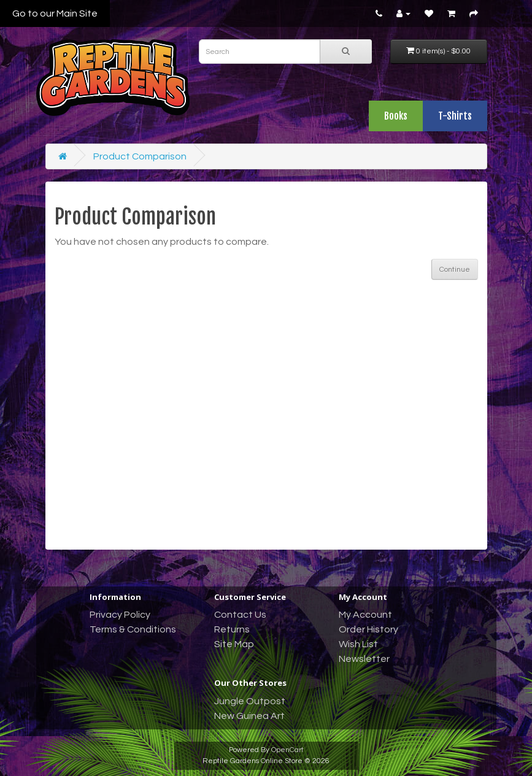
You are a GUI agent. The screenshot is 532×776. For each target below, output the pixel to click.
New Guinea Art (249, 716)
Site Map (234, 644)
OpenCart (287, 750)
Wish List (358, 644)
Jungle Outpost (250, 701)
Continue (455, 270)
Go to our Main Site (55, 13)
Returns (232, 629)
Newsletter (364, 659)
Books (396, 116)
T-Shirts (455, 116)
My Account (365, 615)
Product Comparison (140, 156)
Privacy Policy (120, 615)
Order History (368, 629)
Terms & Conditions (133, 629)
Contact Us (240, 615)
